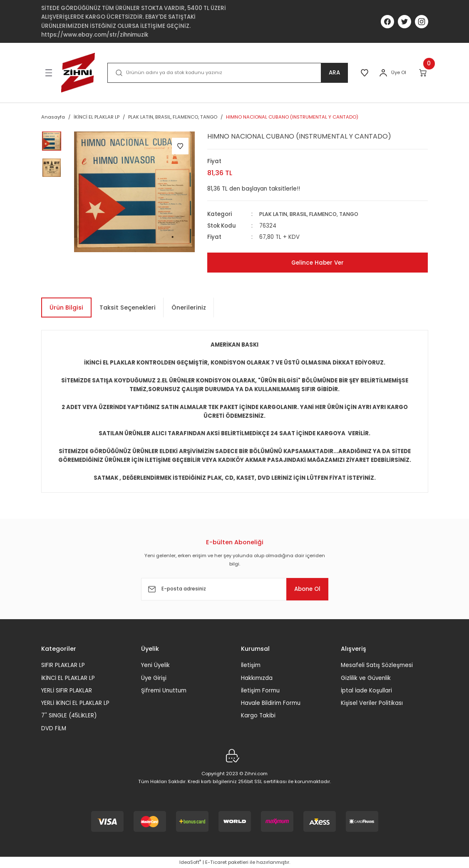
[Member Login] (383, 73)
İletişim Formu (260, 691)
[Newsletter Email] (235, 589)
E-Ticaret (216, 862)
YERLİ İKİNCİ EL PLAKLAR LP (75, 703)
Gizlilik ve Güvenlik (366, 678)
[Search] (226, 73)
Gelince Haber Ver (318, 263)
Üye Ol (399, 72)
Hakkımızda (257, 678)
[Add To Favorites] (180, 146)
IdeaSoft (190, 862)
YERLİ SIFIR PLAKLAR (67, 691)
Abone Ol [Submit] (303, 589)
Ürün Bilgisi (66, 308)
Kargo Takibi (258, 715)
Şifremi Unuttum (164, 691)
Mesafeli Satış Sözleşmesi (377, 665)
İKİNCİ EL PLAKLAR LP (68, 678)
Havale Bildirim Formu (271, 703)
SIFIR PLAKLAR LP (63, 665)
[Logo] (78, 73)
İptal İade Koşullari (366, 691)
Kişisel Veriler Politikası (372, 703)
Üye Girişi (154, 678)
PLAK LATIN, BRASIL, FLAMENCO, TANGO (312, 214)
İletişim (251, 665)
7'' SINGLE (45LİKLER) (69, 715)
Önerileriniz (189, 308)
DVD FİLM (54, 728)
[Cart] (423, 73)
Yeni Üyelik (155, 665)
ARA (332, 73)
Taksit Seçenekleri (128, 308)
